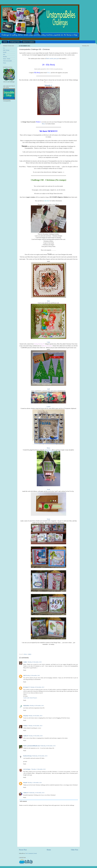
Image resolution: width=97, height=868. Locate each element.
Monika (5, 57)
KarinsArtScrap (27, 756)
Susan (48, 519)
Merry (49, 73)
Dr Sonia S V (27, 687)
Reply (25, 670)
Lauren (48, 407)
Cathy (48, 342)
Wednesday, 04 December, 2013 (48, 746)
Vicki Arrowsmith (7, 61)
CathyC (25, 662)
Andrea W (26, 793)
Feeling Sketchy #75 (39, 344)
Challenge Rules (15, 42)
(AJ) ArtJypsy (27, 769)
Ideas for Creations (28, 42)
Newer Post (23, 850)
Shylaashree (26, 706)
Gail (24, 675)
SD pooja (26, 716)
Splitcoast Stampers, (47, 346)
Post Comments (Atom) (31, 853)
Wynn (4, 63)
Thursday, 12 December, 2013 (38, 769)
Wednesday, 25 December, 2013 (37, 793)
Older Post (75, 850)
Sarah (48, 489)
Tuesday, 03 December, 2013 (36, 736)
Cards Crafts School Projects (30, 698)
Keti (4, 54)
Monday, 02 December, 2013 (35, 662)
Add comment (23, 801)
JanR (48, 389)
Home (5, 42)
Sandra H (26, 736)
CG (4, 48)
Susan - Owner (7, 59)
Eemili (5, 52)
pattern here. (48, 450)
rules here (47, 201)
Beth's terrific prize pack (53, 59)
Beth (48, 301)
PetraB (25, 783)
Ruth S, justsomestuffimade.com (32, 746)
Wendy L (48, 85)
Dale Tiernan (6, 50)
